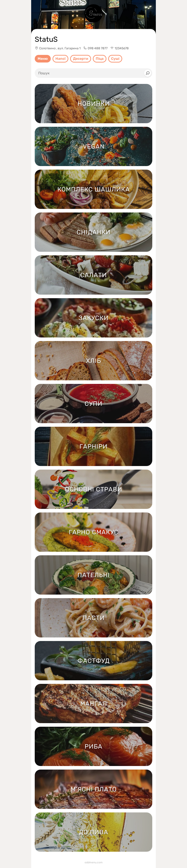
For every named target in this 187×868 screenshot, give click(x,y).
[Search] (148, 73)
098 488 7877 (98, 48)
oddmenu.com (94, 862)
